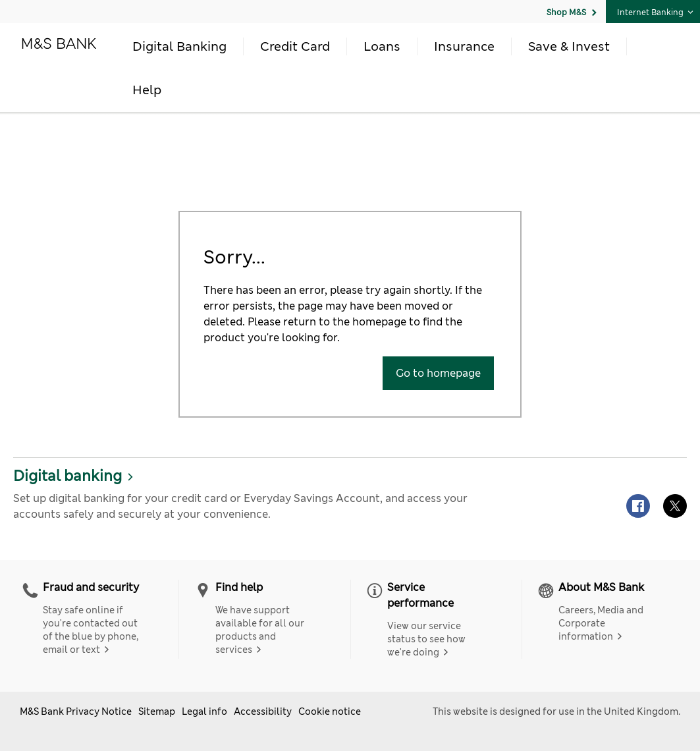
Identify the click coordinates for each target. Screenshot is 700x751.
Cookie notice (330, 711)
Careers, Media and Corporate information (601, 623)
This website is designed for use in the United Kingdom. (556, 711)
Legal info (204, 711)
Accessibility (263, 711)
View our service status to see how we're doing (426, 639)
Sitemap (157, 711)
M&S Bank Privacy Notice (76, 711)
